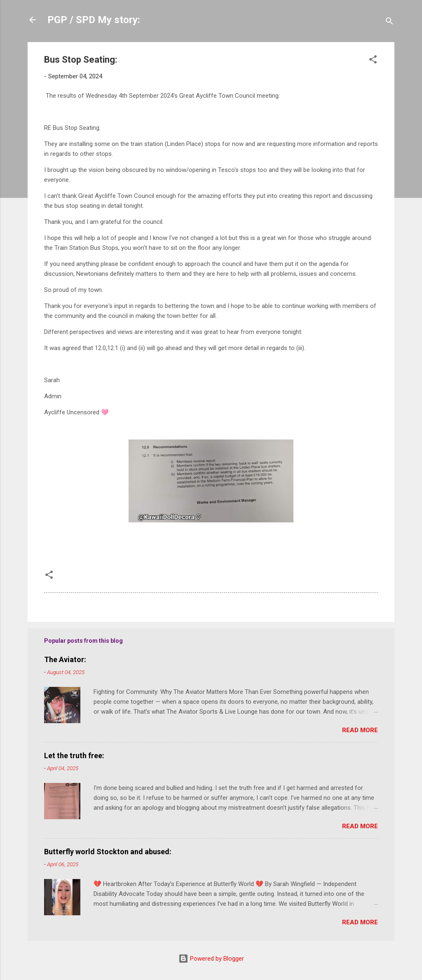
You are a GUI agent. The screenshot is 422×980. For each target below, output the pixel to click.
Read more (360, 730)
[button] (373, 61)
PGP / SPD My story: (94, 20)
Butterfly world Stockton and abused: (108, 852)
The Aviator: (65, 659)
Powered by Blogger (211, 959)
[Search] (389, 22)
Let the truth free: (74, 756)
